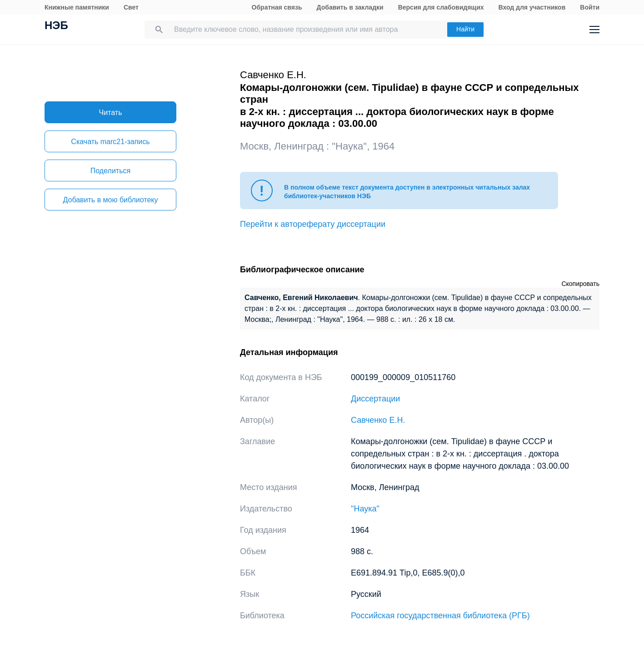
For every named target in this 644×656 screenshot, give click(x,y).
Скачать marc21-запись (110, 142)
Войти (590, 7)
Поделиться (110, 171)
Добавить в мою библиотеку (110, 200)
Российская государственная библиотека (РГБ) (440, 616)
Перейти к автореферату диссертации (313, 224)
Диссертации (375, 399)
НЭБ (56, 26)
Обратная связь (277, 7)
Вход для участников (532, 7)
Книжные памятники (77, 7)
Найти (465, 29)
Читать (111, 113)
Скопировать (580, 284)
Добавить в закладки (350, 7)
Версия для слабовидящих (441, 7)
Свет (131, 7)
